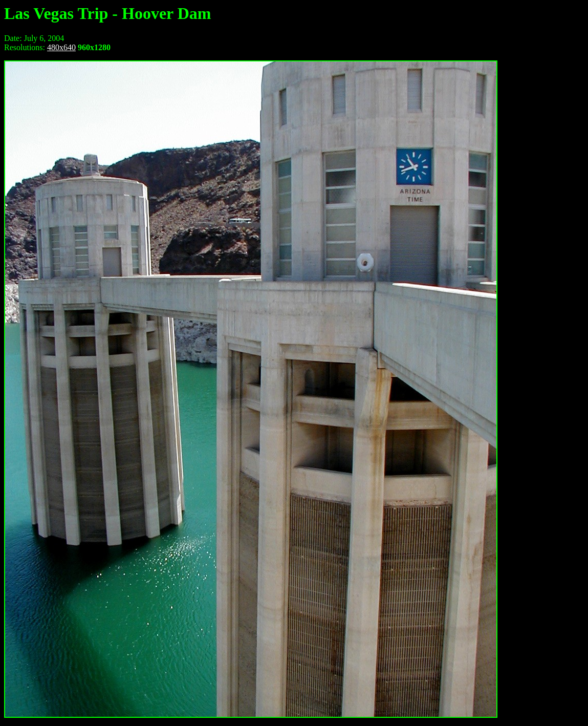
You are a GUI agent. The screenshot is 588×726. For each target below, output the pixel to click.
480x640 (61, 47)
